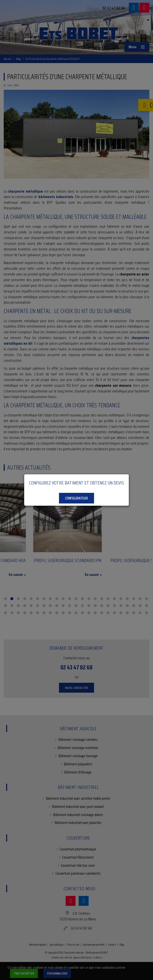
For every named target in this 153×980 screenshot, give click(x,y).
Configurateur (76, 498)
